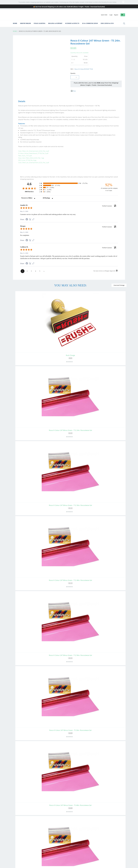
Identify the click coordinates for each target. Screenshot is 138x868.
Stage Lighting (40, 23)
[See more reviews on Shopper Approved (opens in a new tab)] (33, 213)
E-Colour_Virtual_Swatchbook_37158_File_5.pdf (31, 151)
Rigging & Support (55, 23)
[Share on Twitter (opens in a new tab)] (30, 213)
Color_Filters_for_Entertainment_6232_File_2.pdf (32, 149)
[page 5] (40, 265)
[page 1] (23, 265)
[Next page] (44, 265)
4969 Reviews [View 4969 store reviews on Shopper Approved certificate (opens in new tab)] (32, 185)
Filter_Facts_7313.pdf (23, 153)
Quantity (73, 73)
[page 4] (36, 265)
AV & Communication (90, 23)
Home (15, 23)
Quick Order (104, 15)
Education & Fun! (107, 23)
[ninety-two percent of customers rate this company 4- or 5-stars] (109, 181)
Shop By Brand (25, 23)
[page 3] (31, 265)
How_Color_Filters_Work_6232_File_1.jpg (29, 156)
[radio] (69, 177)
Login (111, 15)
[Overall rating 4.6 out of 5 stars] (29, 182)
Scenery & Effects (72, 23)
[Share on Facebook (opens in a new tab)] (27, 213)
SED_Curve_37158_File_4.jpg (25, 158)
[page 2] (27, 265)
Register (116, 15)
